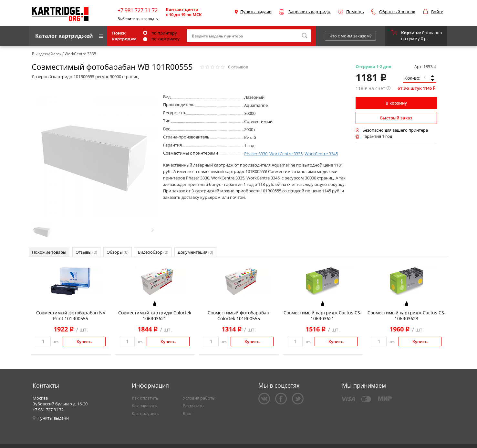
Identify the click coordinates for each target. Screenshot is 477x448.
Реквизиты (194, 406)
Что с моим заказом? (351, 36)
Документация (195, 252)
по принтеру (160, 33)
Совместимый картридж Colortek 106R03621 (155, 316)
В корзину (396, 103)
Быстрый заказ (396, 118)
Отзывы (86, 252)
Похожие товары (49, 252)
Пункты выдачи (256, 12)
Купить (84, 341)
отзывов (238, 67)
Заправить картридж (310, 12)
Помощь (355, 12)
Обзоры (118, 252)
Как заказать (145, 406)
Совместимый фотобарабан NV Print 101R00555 (71, 316)
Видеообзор (153, 252)
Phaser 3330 (256, 154)
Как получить (145, 413)
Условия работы (199, 398)
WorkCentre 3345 (321, 154)
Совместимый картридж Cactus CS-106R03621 (323, 316)
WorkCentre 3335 (286, 154)
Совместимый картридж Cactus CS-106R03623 (407, 316)
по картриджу (161, 39)
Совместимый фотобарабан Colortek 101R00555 (239, 316)
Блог (187, 413)
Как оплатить (145, 398)
